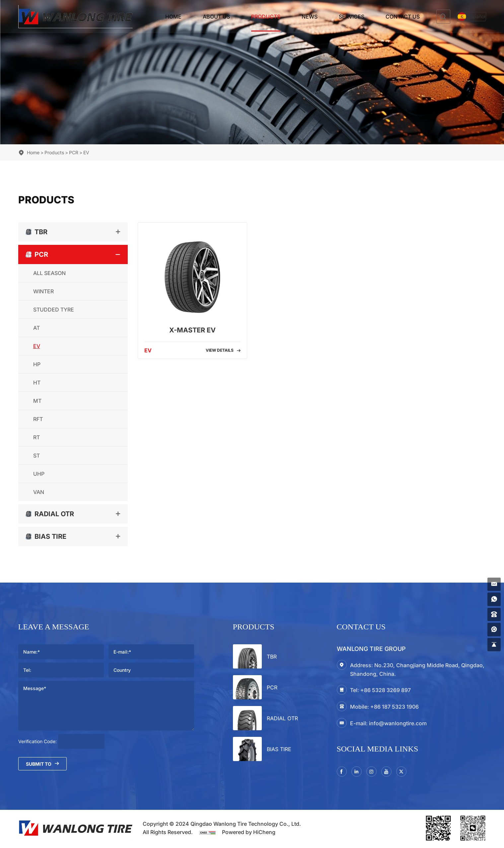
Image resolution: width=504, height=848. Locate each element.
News (296, 17)
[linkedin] (359, 772)
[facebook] (343, 772)
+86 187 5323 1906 (395, 707)
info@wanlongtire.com (398, 723)
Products (252, 17)
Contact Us (389, 17)
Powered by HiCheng (249, 834)
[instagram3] (376, 772)
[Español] (465, 17)
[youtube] (393, 772)
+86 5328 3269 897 (386, 690)
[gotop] (493, 644)
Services (338, 17)
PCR (74, 152)
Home (159, 17)
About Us (202, 17)
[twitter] (409, 772)
